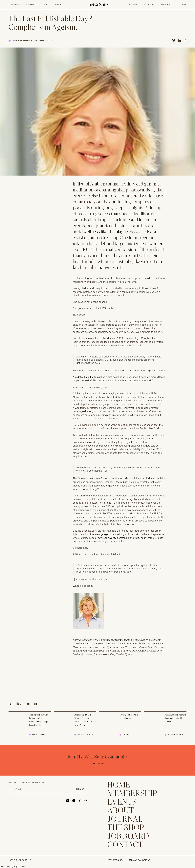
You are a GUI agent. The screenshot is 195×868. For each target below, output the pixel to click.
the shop (149, 5)
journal (134, 5)
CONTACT (125, 845)
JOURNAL (125, 820)
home (119, 785)
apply (58, 5)
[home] (98, 5)
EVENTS (122, 803)
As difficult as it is (84, 377)
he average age (100, 534)
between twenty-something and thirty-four (122, 538)
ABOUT (121, 811)
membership (132, 794)
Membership (15, 5)
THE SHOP (126, 828)
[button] (32, 5)
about (46, 5)
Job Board (128, 837)
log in (183, 5)
